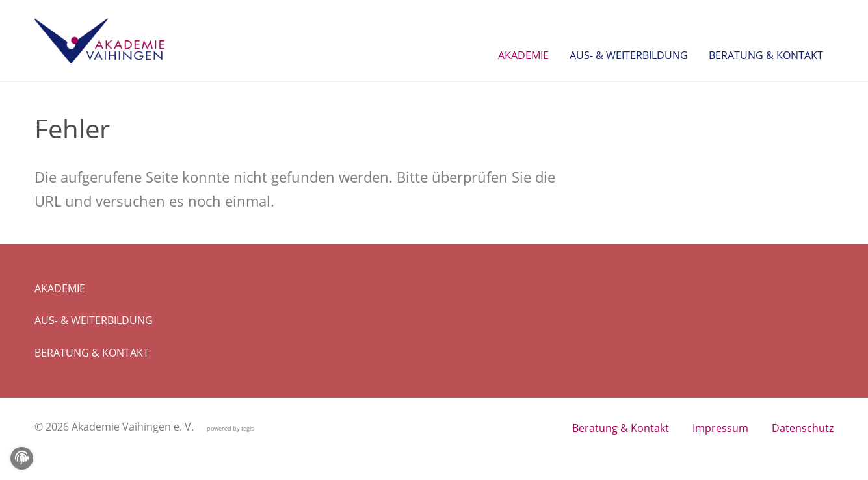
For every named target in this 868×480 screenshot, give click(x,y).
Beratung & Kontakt (92, 353)
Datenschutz (803, 428)
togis (247, 428)
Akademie (60, 288)
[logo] (99, 41)
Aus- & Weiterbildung (94, 320)
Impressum (720, 428)
